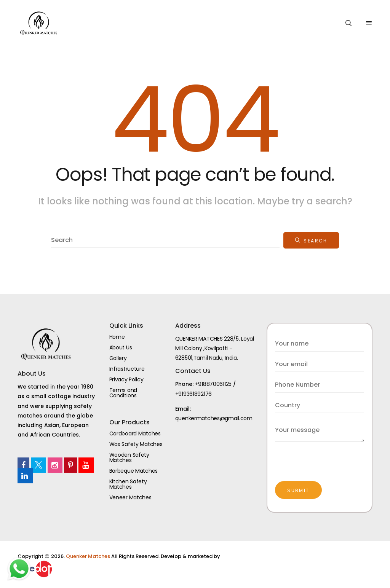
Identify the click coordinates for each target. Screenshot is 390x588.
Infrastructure (127, 369)
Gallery (118, 358)
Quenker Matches (89, 556)
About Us (121, 347)
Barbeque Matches (134, 471)
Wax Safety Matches (136, 444)
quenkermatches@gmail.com (214, 418)
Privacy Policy (126, 379)
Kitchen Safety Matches (128, 484)
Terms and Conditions (123, 393)
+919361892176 (193, 394)
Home (117, 337)
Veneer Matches (130, 497)
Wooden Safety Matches (129, 457)
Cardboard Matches (135, 433)
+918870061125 (213, 384)
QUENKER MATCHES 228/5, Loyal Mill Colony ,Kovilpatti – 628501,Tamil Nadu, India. (215, 348)
